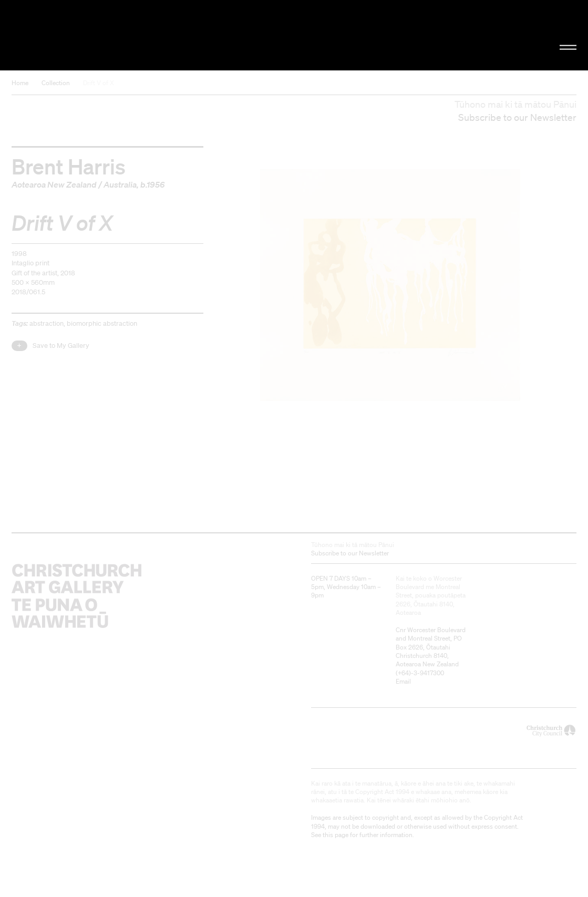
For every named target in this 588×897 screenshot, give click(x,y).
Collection (56, 83)
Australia (120, 184)
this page (336, 835)
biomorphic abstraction (102, 323)
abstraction (47, 323)
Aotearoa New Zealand (54, 184)
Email (403, 681)
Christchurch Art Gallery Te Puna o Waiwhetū (99, 35)
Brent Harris (69, 166)
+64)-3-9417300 (421, 673)
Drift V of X (99, 83)
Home (20, 83)
